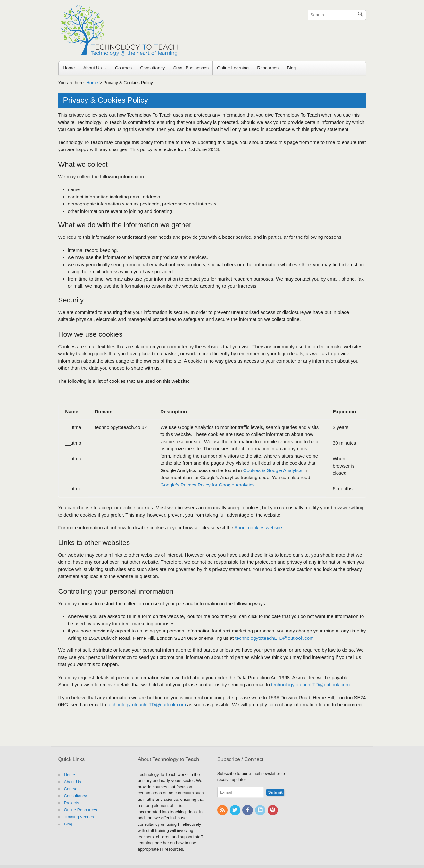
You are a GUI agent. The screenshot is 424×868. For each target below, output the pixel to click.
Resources (268, 68)
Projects (72, 803)
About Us (93, 68)
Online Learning (233, 68)
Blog (291, 68)
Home (69, 68)
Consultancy (152, 68)
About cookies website (258, 528)
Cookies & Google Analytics (273, 470)
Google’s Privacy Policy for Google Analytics (207, 485)
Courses (123, 68)
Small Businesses (191, 68)
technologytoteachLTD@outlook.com (274, 638)
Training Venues (79, 817)
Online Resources (81, 810)
